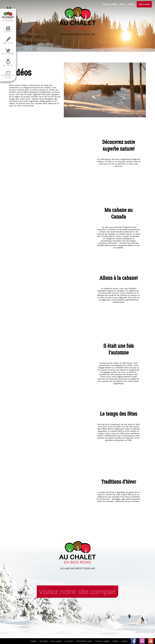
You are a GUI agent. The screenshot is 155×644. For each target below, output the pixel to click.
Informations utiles (8, 75)
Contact (131, 4)
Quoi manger (8, 52)
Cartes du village (110, 4)
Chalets (8, 29)
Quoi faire (8, 40)
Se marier (8, 63)
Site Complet (144, 4)
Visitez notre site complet (77, 592)
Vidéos (122, 4)
